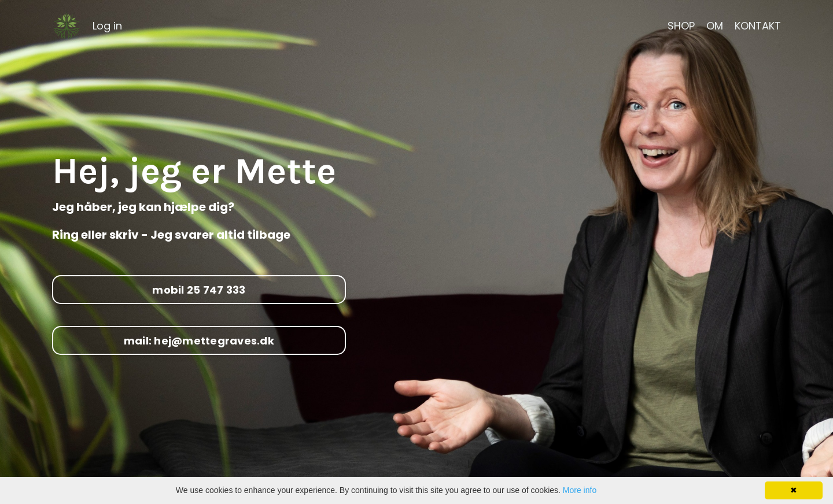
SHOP (681, 26)
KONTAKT (758, 26)
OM (715, 26)
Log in (107, 26)
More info (580, 490)
